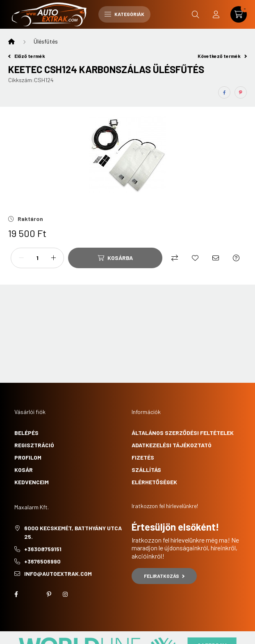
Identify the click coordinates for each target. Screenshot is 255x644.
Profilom (28, 457)
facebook (16, 594)
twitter (32, 594)
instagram (65, 594)
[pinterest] (241, 92)
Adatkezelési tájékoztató (172, 445)
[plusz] (53, 258)
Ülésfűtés (46, 41)
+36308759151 (43, 549)
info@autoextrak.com (58, 574)
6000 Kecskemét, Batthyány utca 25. (73, 532)
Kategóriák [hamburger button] (124, 14)
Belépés (26, 433)
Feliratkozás (164, 576)
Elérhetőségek (154, 482)
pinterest (49, 594)
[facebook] (224, 92)
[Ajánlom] (216, 258)
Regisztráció (34, 445)
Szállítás (146, 470)
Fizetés (143, 457)
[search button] (196, 14)
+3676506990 (42, 561)
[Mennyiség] (37, 258)
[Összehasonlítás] (175, 258)
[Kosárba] (115, 258)
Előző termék (27, 56)
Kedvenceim (32, 482)
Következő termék (222, 56)
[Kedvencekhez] (195, 258)
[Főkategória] (11, 41)
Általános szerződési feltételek (183, 433)
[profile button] (216, 14)
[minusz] (21, 258)
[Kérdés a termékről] (236, 258)
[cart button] (239, 14)
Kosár (24, 470)
